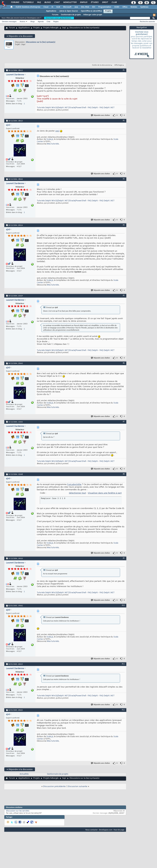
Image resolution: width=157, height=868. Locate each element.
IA (52, 7)
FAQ (39, 2)
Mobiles (134, 7)
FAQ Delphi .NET (107, 108)
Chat (57, 2)
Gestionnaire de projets (71, 15)
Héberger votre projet (93, 15)
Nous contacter (92, 830)
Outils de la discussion (101, 65)
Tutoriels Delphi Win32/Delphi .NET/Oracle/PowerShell (61, 108)
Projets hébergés (51, 28)
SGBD (117, 7)
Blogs (47, 2)
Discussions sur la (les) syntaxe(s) (41, 42)
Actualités (24, 774)
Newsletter (70, 2)
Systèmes (144, 7)
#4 (124, 225)
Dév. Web (85, 7)
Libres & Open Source (69, 11)
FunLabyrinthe (74, 484)
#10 (123, 605)
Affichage (118, 65)
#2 (124, 120)
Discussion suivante (77, 787)
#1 (124, 70)
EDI (94, 7)
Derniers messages (9, 22)
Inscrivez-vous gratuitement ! (59, 18)
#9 (124, 558)
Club (114, 2)
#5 (124, 295)
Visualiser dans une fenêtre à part (105, 493)
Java (76, 7)
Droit (105, 2)
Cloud (46, 7)
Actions (23, 22)
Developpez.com (106, 830)
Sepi (64, 28)
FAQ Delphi (93, 108)
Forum (12, 28)
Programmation (105, 7)
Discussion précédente (54, 787)
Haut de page (119, 830)
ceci (57, 131)
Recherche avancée (147, 22)
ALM (58, 7)
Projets (108, 11)
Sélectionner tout (77, 493)
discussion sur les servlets (18, 811)
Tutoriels (28, 2)
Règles (56, 22)
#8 (124, 474)
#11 (123, 664)
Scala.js (50, 139)
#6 (124, 363)
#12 (123, 710)
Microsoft (67, 7)
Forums (15, 2)
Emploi (83, 2)
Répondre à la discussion (20, 36)
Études (95, 2)
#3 (124, 179)
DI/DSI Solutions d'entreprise (28, 7)
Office (125, 7)
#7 (124, 422)
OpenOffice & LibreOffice (91, 11)
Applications (51, 11)
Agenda (41, 22)
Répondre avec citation (101, 115)
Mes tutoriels (53, 144)
